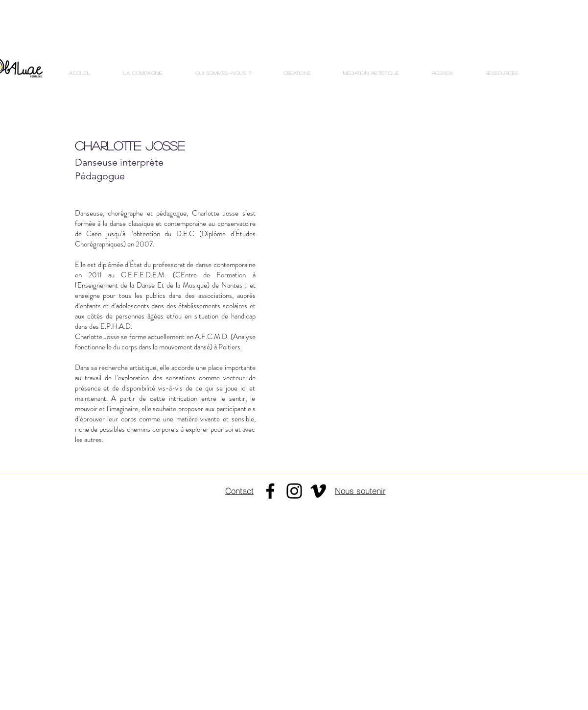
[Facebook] (270, 491)
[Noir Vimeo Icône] (318, 491)
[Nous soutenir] (360, 490)
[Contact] (240, 491)
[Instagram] (294, 491)
